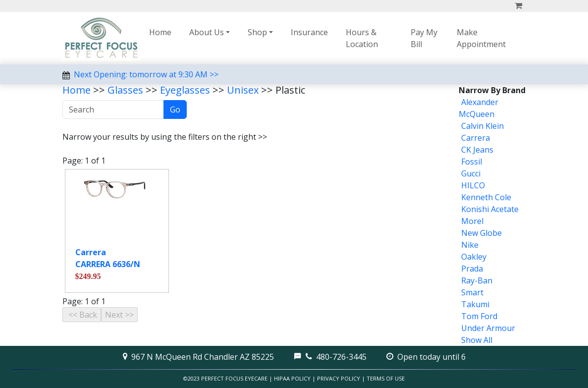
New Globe (481, 233)
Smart (472, 292)
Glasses (125, 90)
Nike (470, 245)
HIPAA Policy (292, 378)
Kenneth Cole (486, 197)
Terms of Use (386, 378)
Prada (472, 269)
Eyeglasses (185, 90)
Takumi (475, 304)
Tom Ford (479, 316)
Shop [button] (257, 32)
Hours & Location (362, 38)
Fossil (472, 162)
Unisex (243, 90)
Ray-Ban (477, 280)
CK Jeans (477, 150)
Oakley (474, 257)
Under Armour (488, 328)
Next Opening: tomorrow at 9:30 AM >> (146, 74)
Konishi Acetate (490, 209)
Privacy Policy (339, 378)
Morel (472, 221)
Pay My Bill (424, 38)
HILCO (473, 185)
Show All (477, 340)
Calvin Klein (482, 126)
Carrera (476, 138)
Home (160, 32)
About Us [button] (207, 32)
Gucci (471, 173)
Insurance (309, 32)
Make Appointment (481, 38)
